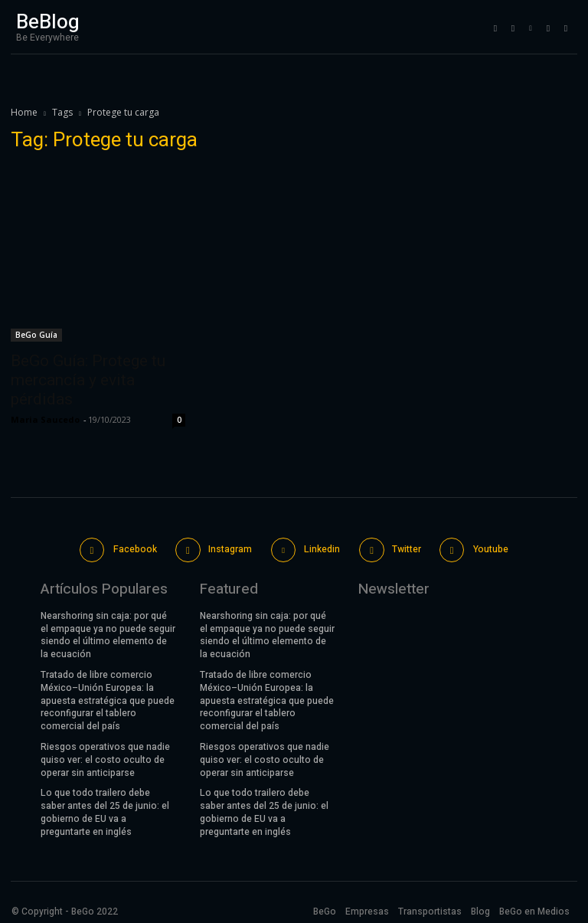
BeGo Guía (36, 335)
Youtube (488, 548)
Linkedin (321, 548)
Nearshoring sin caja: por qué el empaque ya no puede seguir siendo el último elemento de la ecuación (108, 632)
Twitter (404, 548)
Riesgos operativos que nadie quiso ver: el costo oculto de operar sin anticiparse (105, 757)
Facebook (136, 548)
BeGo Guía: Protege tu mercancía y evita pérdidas (88, 380)
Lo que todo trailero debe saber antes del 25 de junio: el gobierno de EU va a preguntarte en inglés (105, 809)
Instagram (230, 548)
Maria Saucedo (45, 419)
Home (24, 112)
